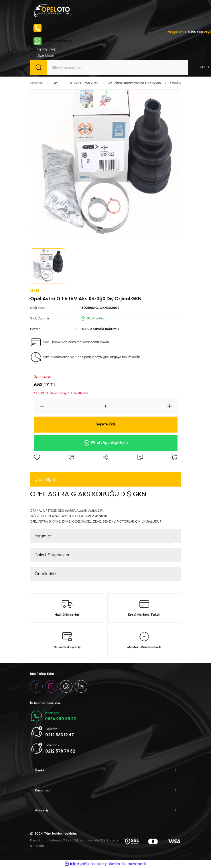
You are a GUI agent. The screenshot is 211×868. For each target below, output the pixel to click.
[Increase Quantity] (172, 406)
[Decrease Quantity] (39, 406)
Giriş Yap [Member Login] (196, 32)
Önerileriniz (46, 574)
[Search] (109, 67)
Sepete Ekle (106, 424)
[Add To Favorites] (37, 457)
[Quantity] (106, 406)
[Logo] (52, 10)
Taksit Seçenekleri (53, 555)
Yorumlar (43, 536)
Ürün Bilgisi (45, 479)
